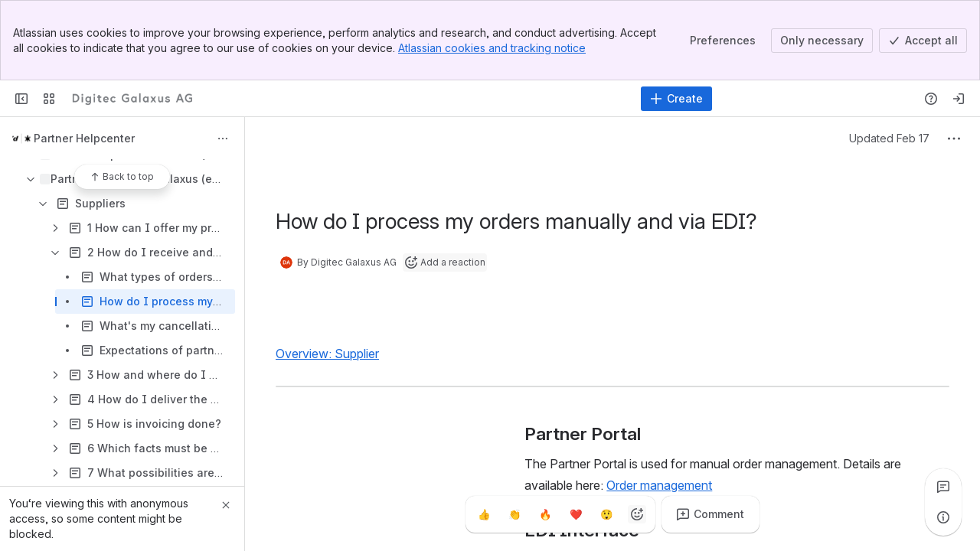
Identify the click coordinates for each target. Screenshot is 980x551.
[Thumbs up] (484, 514)
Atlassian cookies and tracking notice (492, 48)
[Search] (451, 99)
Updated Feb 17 (889, 138)
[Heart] (576, 514)
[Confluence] (132, 99)
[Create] (676, 99)
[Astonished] (606, 514)
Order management (659, 485)
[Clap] (514, 514)
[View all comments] (943, 487)
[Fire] (545, 514)
